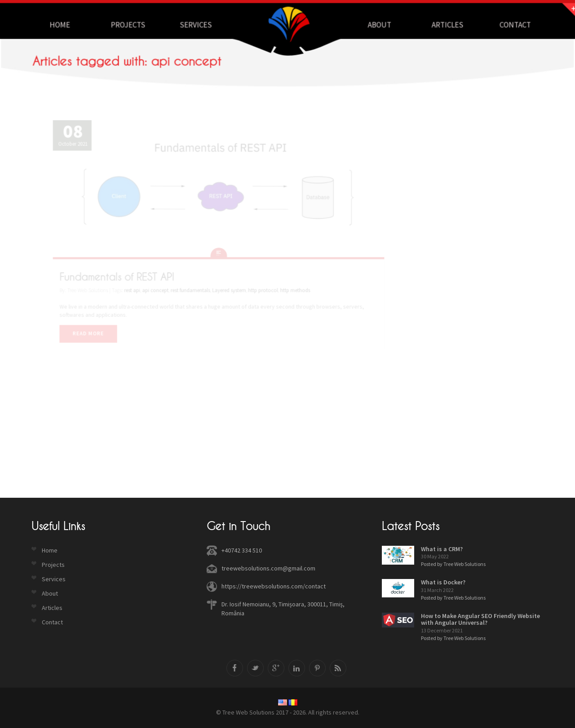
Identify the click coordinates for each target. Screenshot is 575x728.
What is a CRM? (442, 549)
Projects (136, 24)
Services (200, 24)
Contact (504, 24)
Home (72, 24)
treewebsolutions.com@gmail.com (268, 568)
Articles (439, 24)
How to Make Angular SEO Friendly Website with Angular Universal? (480, 619)
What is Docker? (443, 582)
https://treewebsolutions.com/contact (274, 586)
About (375, 24)
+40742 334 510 (242, 550)
